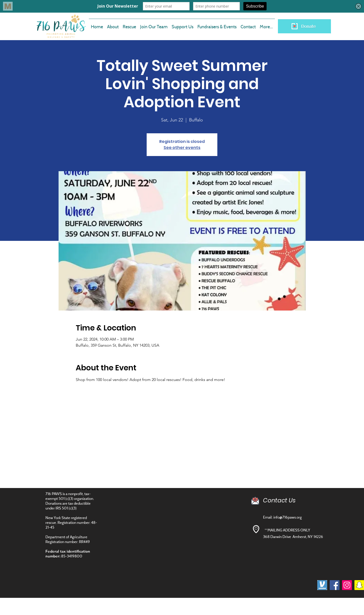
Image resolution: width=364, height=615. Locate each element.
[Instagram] (347, 585)
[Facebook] (335, 585)
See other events (182, 148)
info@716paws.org (288, 517)
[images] (322, 585)
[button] (154, 24)
